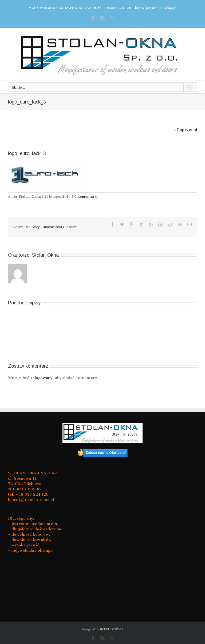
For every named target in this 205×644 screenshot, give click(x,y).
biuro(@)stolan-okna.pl (156, 8)
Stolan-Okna (30, 196)
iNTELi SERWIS (112, 629)
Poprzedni (187, 130)
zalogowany (42, 378)
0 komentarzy (86, 196)
